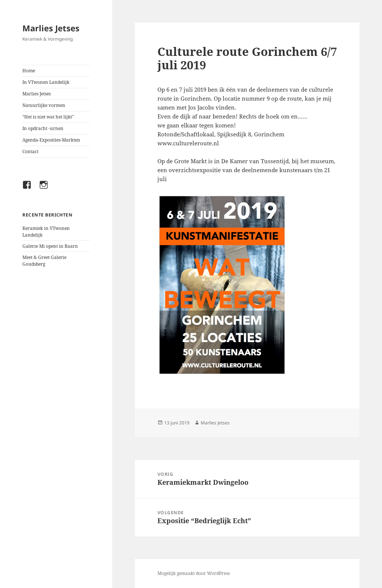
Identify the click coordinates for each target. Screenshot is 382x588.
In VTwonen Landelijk (46, 82)
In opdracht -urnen (43, 128)
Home (29, 71)
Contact (30, 151)
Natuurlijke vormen (44, 105)
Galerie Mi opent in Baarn (50, 246)
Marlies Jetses (51, 28)
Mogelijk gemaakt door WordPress (194, 573)
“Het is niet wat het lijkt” (48, 117)
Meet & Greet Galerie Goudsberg (44, 261)
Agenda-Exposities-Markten (51, 140)
